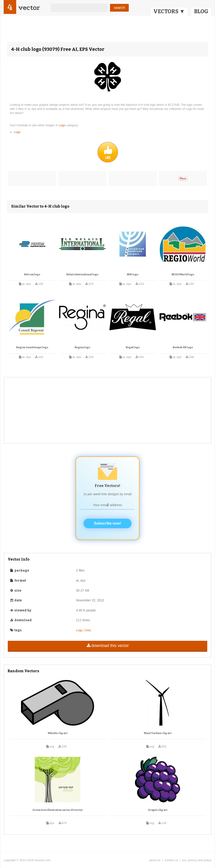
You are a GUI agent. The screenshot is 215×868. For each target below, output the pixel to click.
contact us (171, 860)
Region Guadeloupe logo (32, 347)
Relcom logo (32, 274)
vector (29, 8)
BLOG (201, 11)
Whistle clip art (58, 733)
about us (155, 860)
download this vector (107, 646)
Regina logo (82, 347)
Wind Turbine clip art (158, 733)
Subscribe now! (107, 523)
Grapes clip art (158, 810)
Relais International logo (82, 274)
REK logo (133, 274)
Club (88, 630)
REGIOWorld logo (183, 274)
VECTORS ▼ (169, 11)
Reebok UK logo (183, 347)
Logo (63, 125)
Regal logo (133, 347)
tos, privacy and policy (197, 860)
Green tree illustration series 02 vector (58, 810)
